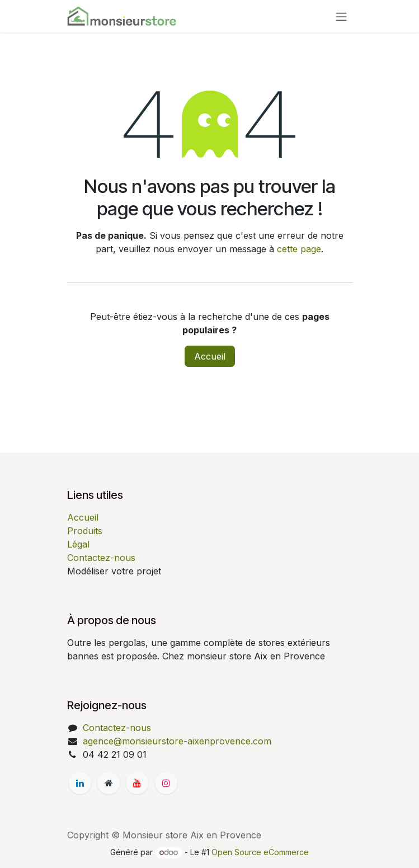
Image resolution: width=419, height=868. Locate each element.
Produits (85, 531)
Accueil (210, 356)
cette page (299, 249)
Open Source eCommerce (260, 852)
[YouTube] (137, 783)
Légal (78, 544)
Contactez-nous (101, 558)
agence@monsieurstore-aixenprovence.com (177, 741)
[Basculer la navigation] (341, 16)
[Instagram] (166, 783)
